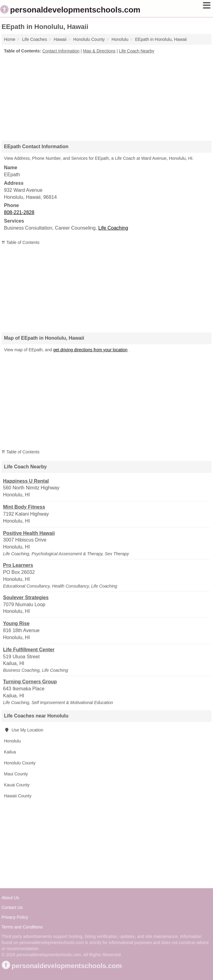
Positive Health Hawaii (29, 533)
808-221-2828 (19, 212)
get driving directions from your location (91, 350)
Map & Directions (99, 51)
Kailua (10, 752)
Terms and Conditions (22, 927)
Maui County (16, 774)
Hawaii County (18, 796)
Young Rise (16, 623)
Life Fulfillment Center (29, 650)
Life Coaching (113, 228)
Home (10, 39)
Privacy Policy (15, 917)
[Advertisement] (107, 95)
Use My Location (24, 730)
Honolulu (12, 741)
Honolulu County (20, 763)
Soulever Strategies (26, 597)
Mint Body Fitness (24, 507)
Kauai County (17, 785)
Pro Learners (18, 565)
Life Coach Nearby (137, 51)
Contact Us (12, 907)
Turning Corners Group (30, 682)
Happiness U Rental (26, 481)
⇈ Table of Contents (21, 242)
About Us (10, 898)
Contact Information (61, 51)
